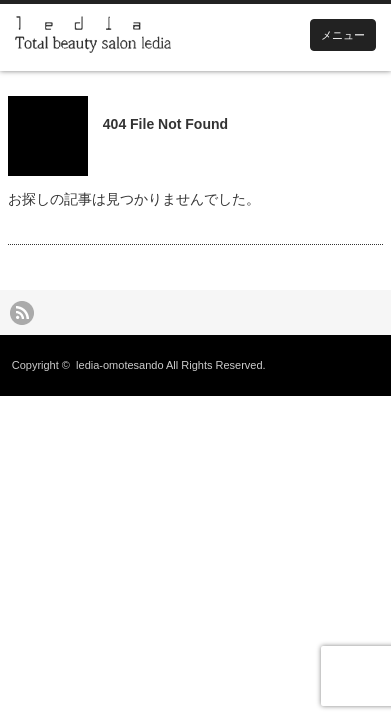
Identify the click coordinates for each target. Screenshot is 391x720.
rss (22, 313)
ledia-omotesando (119, 365)
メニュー (343, 35)
